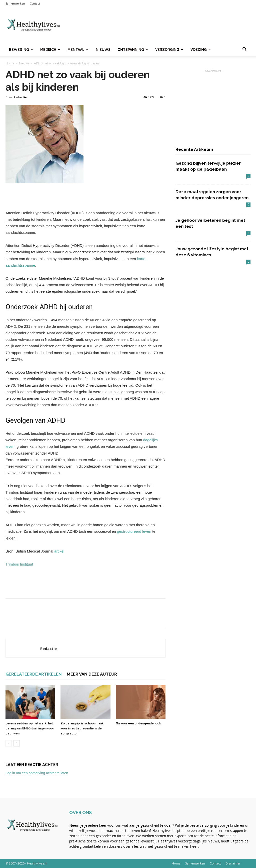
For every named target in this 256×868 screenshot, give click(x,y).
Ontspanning (133, 50)
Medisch (50, 50)
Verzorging (169, 50)
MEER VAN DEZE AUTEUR (92, 674)
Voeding (201, 50)
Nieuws (103, 50)
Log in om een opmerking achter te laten (37, 773)
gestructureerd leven (134, 531)
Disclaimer (233, 863)
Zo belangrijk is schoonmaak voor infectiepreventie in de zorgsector (82, 728)
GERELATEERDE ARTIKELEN (34, 674)
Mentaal (78, 50)
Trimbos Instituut (19, 564)
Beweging (21, 50)
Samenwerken (15, 3)
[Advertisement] (159, 25)
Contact (35, 3)
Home (10, 63)
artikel (59, 551)
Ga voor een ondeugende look (138, 723)
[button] (244, 50)
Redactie (20, 97)
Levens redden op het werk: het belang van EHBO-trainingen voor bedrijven (30, 728)
